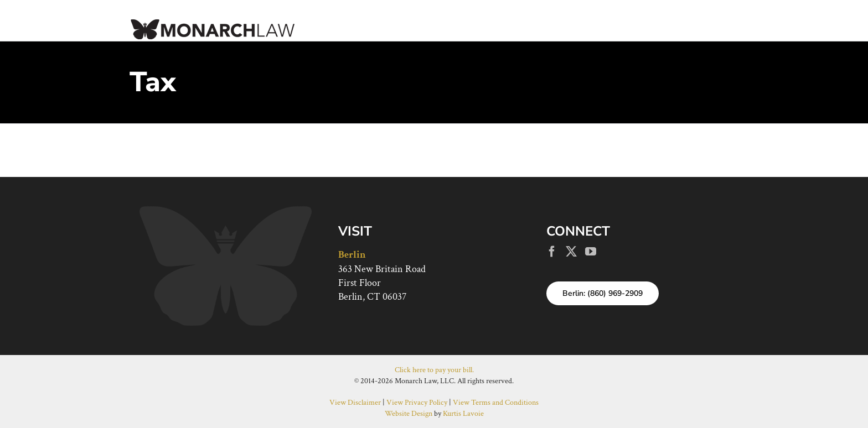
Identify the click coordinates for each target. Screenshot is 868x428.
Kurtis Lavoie (463, 414)
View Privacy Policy (417, 403)
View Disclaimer (355, 403)
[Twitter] (571, 252)
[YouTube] (591, 252)
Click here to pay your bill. (434, 370)
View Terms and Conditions (496, 403)
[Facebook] (552, 252)
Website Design (409, 414)
